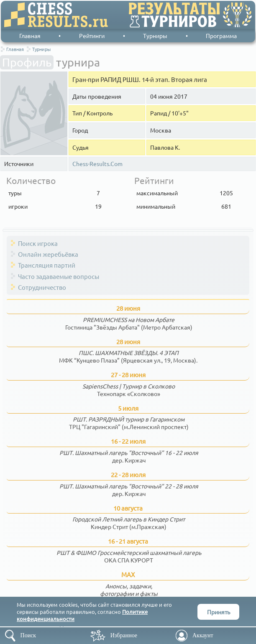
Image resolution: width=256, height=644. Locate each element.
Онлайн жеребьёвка (48, 254)
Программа (221, 36)
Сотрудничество (42, 287)
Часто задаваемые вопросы (59, 276)
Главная (30, 36)
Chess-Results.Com (97, 164)
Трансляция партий (47, 265)
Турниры (155, 36)
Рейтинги (92, 36)
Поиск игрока (38, 243)
